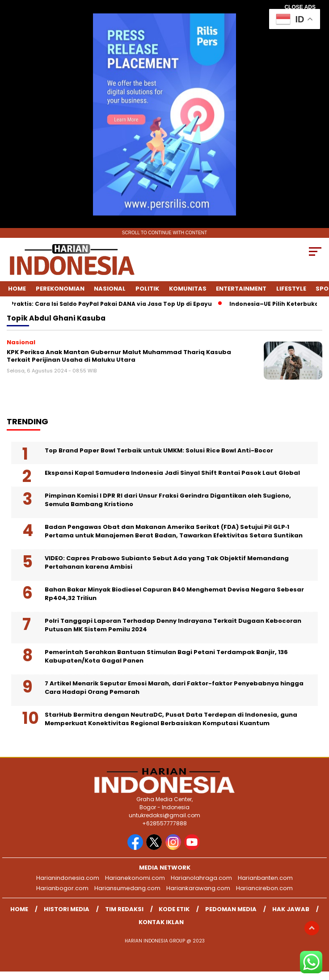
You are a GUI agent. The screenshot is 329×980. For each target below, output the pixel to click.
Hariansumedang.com (127, 888)
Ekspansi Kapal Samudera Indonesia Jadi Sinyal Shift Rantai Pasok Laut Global (172, 473)
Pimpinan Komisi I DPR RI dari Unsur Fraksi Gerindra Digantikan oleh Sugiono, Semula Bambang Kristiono (168, 500)
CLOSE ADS (300, 7)
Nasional (110, 289)
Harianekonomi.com (135, 878)
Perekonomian (60, 289)
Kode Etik (174, 909)
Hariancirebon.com (264, 888)
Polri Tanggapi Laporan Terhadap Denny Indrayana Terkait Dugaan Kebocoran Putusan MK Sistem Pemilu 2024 (173, 625)
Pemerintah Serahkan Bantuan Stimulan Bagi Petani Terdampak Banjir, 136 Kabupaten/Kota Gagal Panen (166, 657)
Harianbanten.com (265, 878)
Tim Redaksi (124, 909)
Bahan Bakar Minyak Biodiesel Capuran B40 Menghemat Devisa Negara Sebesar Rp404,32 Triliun (174, 594)
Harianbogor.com (62, 888)
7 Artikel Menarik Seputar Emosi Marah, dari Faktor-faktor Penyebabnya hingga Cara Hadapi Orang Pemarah (174, 688)
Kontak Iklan (161, 922)
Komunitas (188, 289)
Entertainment (241, 289)
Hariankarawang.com (198, 888)
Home (17, 289)
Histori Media (67, 909)
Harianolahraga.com (201, 878)
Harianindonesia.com (68, 878)
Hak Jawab (291, 909)
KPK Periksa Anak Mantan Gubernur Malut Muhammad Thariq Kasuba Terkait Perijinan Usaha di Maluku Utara (119, 356)
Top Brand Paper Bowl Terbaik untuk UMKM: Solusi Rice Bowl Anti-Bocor (159, 450)
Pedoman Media (231, 909)
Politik (147, 289)
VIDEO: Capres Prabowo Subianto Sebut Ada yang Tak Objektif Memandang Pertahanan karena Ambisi (167, 563)
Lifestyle (291, 289)
